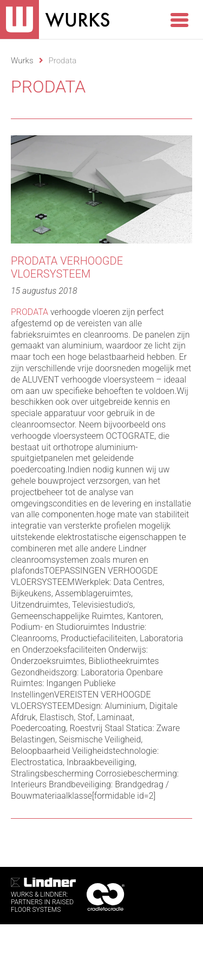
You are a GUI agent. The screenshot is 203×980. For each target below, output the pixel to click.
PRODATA (30, 312)
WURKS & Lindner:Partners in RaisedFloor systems (43, 896)
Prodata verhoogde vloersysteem (67, 267)
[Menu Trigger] (179, 19)
